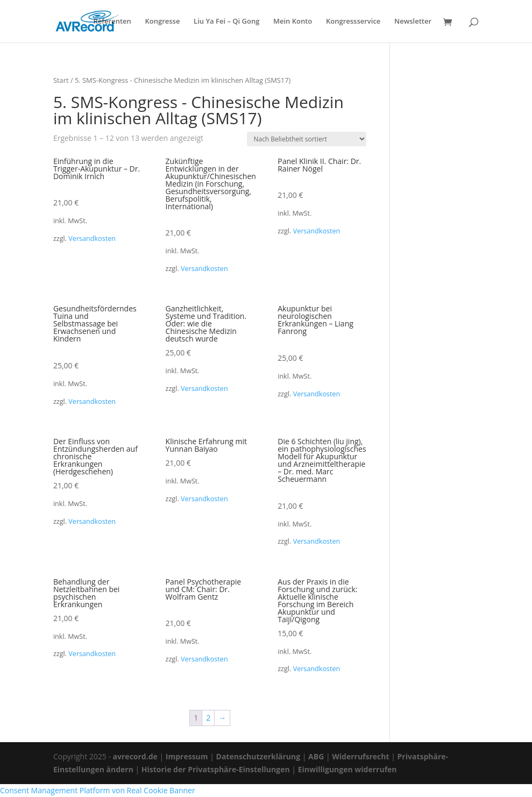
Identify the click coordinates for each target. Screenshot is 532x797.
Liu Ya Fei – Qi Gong (226, 22)
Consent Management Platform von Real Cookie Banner (98, 790)
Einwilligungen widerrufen (347, 769)
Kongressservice (353, 22)
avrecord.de (135, 756)
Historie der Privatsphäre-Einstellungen (216, 769)
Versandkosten (92, 239)
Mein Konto (293, 22)
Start (61, 80)
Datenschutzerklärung (258, 756)
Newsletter (413, 22)
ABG (316, 756)
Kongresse (162, 22)
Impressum (187, 756)
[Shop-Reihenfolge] (307, 139)
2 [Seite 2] (208, 718)
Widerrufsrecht (360, 756)
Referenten (112, 22)
